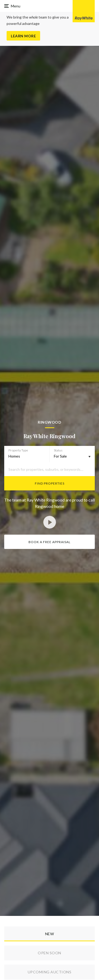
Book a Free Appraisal (49, 542)
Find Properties (50, 483)
